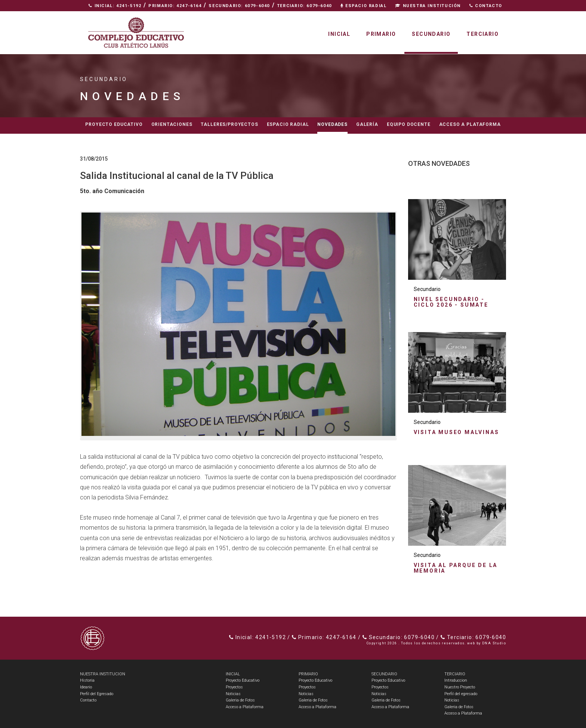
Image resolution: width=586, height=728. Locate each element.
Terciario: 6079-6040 (304, 6)
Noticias (233, 694)
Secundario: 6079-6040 (239, 6)
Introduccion (456, 680)
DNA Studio (494, 643)
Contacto (486, 6)
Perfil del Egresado (97, 694)
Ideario (86, 687)
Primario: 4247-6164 (175, 6)
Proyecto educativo (114, 124)
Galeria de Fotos (240, 700)
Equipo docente (409, 124)
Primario (381, 34)
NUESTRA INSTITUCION (103, 674)
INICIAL (233, 674)
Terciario (482, 34)
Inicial (339, 34)
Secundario (431, 34)
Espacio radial (288, 124)
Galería (367, 124)
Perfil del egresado (461, 694)
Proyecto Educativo (243, 680)
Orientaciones (172, 124)
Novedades (332, 124)
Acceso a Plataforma (470, 124)
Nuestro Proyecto (460, 687)
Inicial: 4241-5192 (115, 6)
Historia (87, 680)
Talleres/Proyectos (229, 124)
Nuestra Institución (428, 6)
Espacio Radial (364, 6)
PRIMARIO (308, 674)
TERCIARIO (455, 674)
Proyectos (234, 687)
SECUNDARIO (384, 674)
